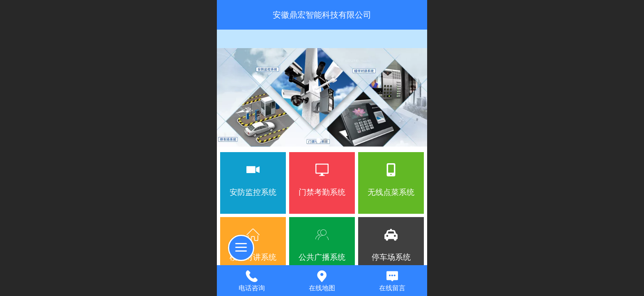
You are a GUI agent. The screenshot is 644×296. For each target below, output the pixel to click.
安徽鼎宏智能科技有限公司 (322, 15)
